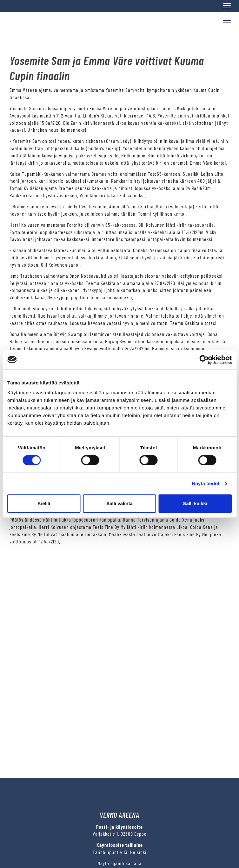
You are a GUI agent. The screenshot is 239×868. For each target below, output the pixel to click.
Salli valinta (119, 503)
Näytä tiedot (206, 483)
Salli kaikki (195, 503)
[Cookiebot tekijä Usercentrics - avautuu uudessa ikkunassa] (204, 360)
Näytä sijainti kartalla (119, 863)
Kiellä (44, 503)
